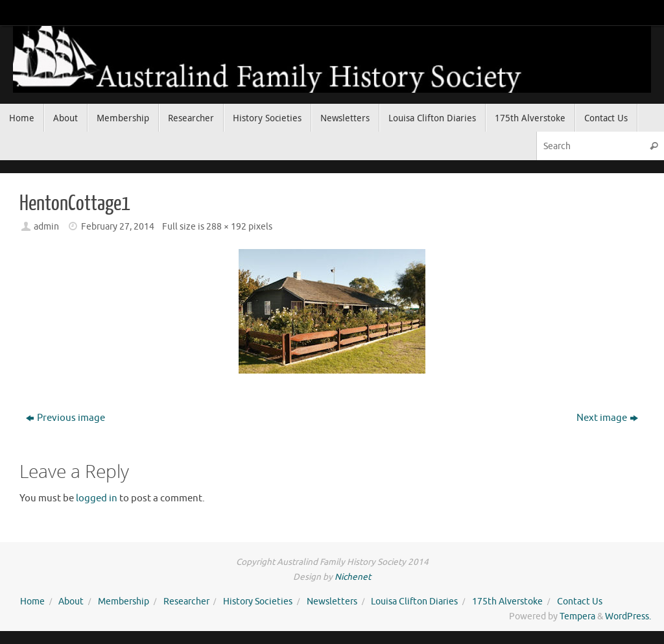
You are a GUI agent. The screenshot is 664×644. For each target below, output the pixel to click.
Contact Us (580, 602)
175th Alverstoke (507, 602)
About (71, 602)
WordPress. (628, 616)
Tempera (577, 616)
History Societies (258, 602)
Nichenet (353, 577)
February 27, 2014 (118, 227)
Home (32, 602)
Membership (124, 602)
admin (46, 227)
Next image (607, 418)
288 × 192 (226, 227)
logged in (97, 498)
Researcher (186, 602)
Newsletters (332, 602)
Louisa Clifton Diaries (414, 602)
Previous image (65, 418)
